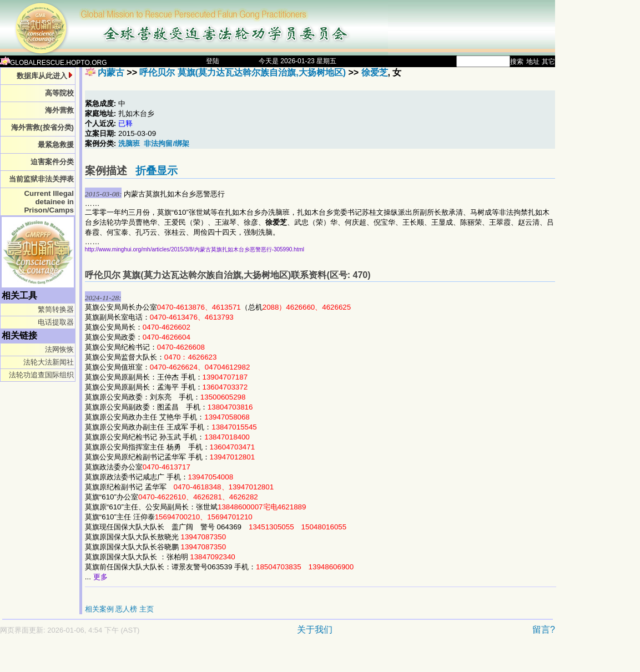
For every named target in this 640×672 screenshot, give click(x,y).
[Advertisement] (239, 659)
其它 (548, 62)
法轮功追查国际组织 (41, 375)
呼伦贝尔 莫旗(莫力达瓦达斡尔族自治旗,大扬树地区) (243, 72)
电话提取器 (56, 322)
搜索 (517, 62)
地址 (533, 62)
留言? (544, 630)
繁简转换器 (56, 309)
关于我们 (315, 630)
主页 (147, 609)
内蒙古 (111, 72)
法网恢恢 (59, 349)
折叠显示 (157, 171)
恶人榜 (126, 609)
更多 (100, 577)
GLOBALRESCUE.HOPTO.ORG (54, 63)
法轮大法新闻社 (49, 362)
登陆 (213, 61)
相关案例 (99, 609)
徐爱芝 (375, 72)
